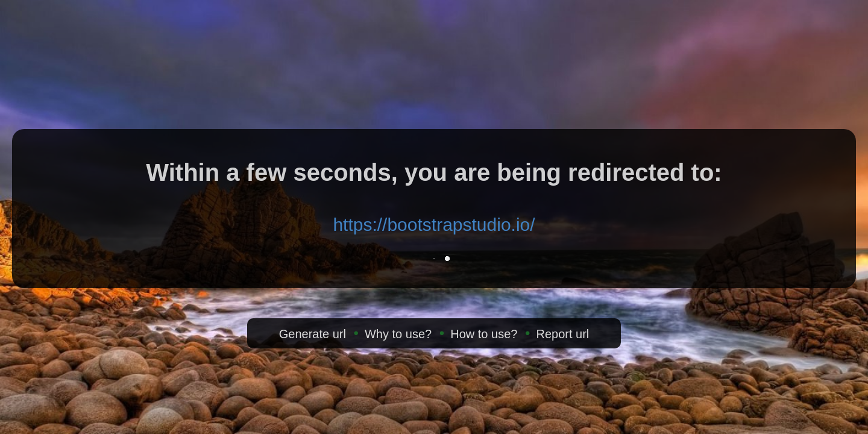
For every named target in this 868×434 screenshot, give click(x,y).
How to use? (484, 334)
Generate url (313, 334)
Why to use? (398, 334)
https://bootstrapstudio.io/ (434, 225)
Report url (562, 334)
